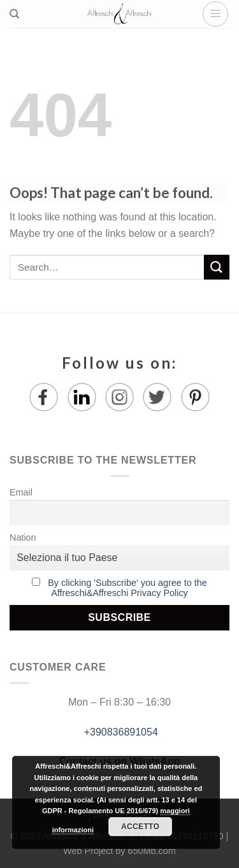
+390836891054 (119, 732)
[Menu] (215, 14)
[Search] (14, 14)
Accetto (140, 827)
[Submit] (217, 267)
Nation (23, 537)
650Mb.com (152, 851)
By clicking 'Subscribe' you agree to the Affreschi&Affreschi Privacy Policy (127, 588)
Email (21, 492)
